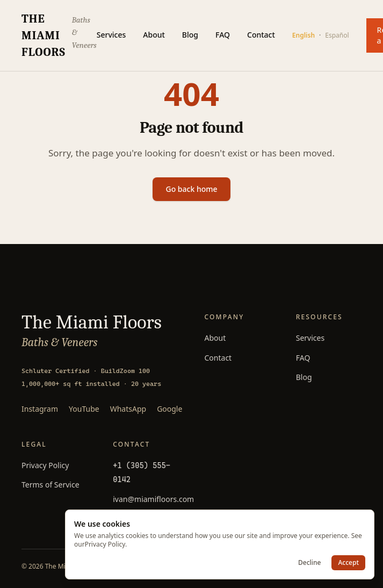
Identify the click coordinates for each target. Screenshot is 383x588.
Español (337, 35)
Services (111, 35)
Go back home (191, 189)
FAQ (223, 35)
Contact (261, 35)
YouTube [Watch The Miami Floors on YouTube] (84, 409)
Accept (348, 562)
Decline (309, 562)
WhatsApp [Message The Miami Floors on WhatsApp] (128, 409)
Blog (190, 35)
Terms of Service (50, 485)
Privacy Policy (45, 465)
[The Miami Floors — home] (59, 35)
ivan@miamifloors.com (153, 499)
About (154, 35)
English (303, 35)
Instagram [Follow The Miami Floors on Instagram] (40, 409)
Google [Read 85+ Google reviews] (169, 409)
